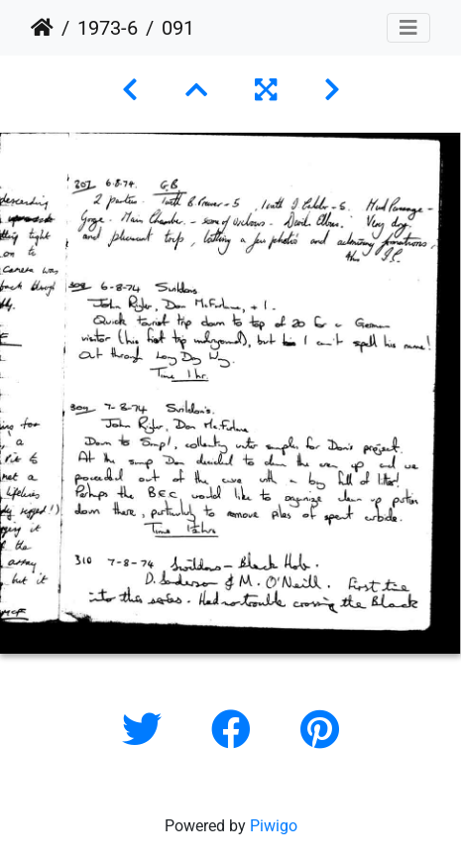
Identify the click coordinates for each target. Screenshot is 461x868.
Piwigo (274, 826)
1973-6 (108, 28)
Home (42, 28)
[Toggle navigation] (408, 28)
